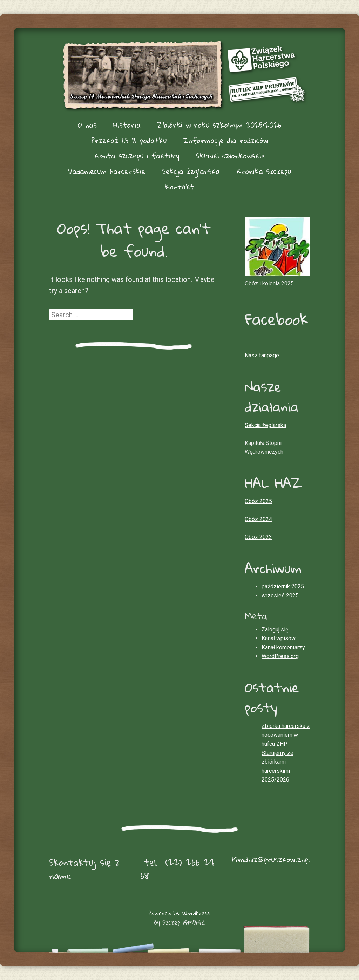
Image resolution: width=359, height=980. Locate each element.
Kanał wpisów (279, 638)
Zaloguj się (275, 630)
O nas (87, 125)
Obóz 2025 (258, 501)
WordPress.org (280, 656)
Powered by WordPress (179, 913)
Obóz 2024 (258, 519)
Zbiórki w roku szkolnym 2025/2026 (219, 125)
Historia (127, 125)
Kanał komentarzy (283, 647)
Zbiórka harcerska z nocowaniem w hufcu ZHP (286, 735)
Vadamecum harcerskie (107, 171)
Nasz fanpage (262, 355)
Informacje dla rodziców (226, 140)
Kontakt (179, 187)
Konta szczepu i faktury (137, 156)
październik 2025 (283, 586)
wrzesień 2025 (280, 596)
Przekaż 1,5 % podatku (129, 140)
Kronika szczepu (264, 171)
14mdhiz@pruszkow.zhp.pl (273, 859)
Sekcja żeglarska (191, 171)
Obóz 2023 (258, 537)
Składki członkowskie (230, 156)
